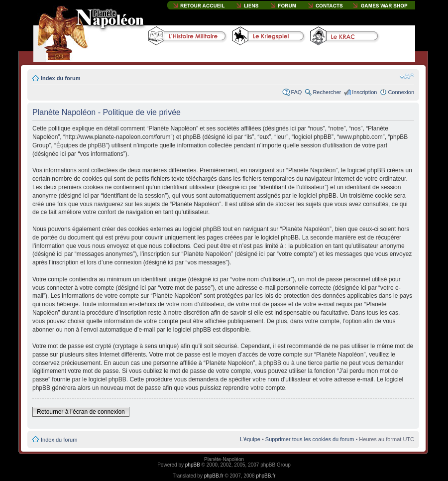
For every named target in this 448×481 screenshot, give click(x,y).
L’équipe (250, 439)
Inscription (364, 92)
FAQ (296, 92)
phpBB (193, 465)
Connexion (401, 92)
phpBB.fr (214, 476)
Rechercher (327, 92)
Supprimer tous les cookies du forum (310, 439)
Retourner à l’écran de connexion (81, 412)
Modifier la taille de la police (407, 76)
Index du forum (60, 78)
